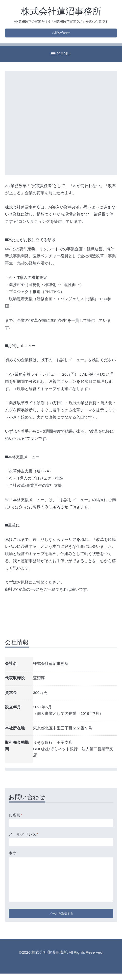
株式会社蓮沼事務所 (61, 12)
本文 (13, 856)
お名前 (15, 818)
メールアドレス (23, 837)
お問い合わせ (61, 34)
